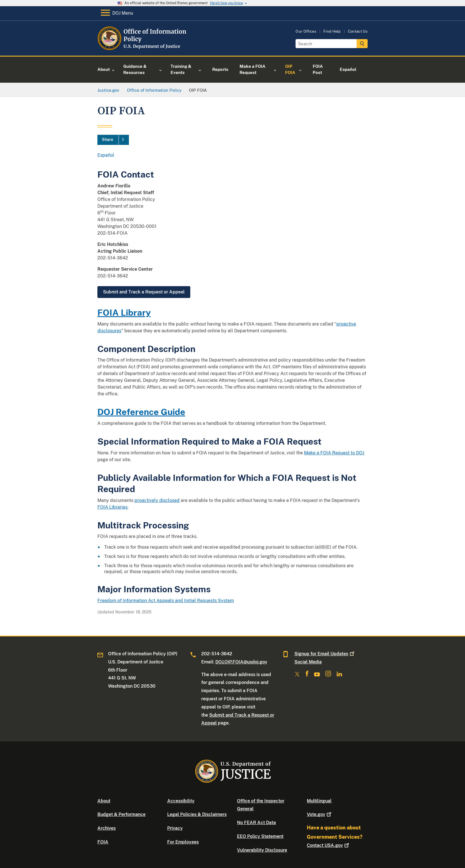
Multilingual (319, 801)
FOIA (103, 842)
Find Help (332, 31)
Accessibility (181, 801)
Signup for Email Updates (325, 654)
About (104, 801)
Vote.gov (320, 814)
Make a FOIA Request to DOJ (334, 453)
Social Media (308, 662)
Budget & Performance (121, 814)
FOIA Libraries (112, 507)
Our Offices (306, 31)
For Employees (183, 842)
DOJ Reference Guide (141, 412)
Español (106, 155)
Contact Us (358, 31)
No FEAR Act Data (256, 823)
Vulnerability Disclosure (262, 850)
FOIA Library (124, 312)
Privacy (175, 828)
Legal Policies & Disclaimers (197, 814)
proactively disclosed (157, 500)
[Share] (113, 140)
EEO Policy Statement (260, 836)
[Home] (143, 49)
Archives (107, 828)
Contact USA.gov (328, 845)
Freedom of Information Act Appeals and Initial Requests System (166, 601)
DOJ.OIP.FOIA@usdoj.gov (241, 662)
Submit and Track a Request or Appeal (144, 292)
